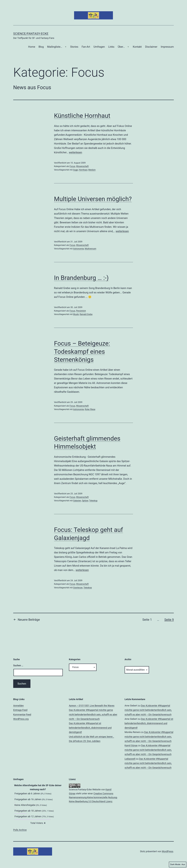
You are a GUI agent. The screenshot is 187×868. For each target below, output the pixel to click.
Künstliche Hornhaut (82, 116)
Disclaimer (151, 47)
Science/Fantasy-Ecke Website (85, 789)
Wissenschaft (82, 166)
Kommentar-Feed (22, 715)
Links (111, 47)
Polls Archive (20, 830)
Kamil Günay (131, 745)
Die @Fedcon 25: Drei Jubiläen (85, 741)
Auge (76, 170)
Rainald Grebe (86, 314)
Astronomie (79, 249)
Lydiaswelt (130, 759)
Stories (74, 47)
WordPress (168, 851)
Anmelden (18, 706)
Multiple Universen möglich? (93, 199)
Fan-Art (86, 47)
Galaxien (77, 501)
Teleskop (93, 501)
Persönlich (81, 311)
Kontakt (137, 47)
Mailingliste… (55, 47)
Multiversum (91, 249)
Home (32, 47)
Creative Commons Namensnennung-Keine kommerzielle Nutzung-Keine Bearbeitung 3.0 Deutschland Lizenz (93, 797)
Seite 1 (147, 620)
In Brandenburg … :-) (81, 278)
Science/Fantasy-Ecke (31, 34)
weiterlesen (75, 152)
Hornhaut (83, 170)
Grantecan (78, 588)
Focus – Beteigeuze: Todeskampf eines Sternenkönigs (82, 352)
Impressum (167, 47)
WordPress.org (21, 719)
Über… (121, 47)
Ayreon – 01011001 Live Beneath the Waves (92, 706)
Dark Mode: (178, 865)
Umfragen (99, 47)
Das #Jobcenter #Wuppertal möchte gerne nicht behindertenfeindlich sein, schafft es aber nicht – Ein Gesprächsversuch (93, 714)
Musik (76, 314)
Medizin (92, 170)
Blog (41, 47)
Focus (72, 166)
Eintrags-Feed (20, 710)
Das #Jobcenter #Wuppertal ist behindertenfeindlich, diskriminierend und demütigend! (90, 728)
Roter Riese (90, 409)
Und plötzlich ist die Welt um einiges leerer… (91, 737)
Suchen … (18, 665)
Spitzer (85, 501)
